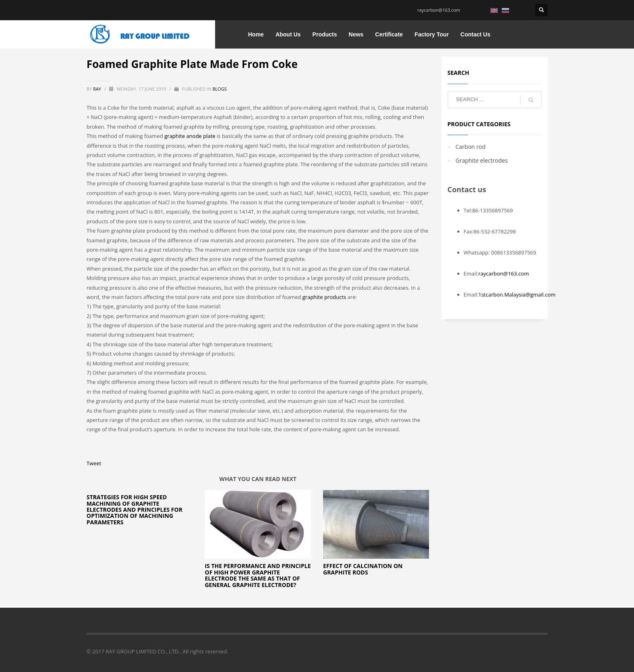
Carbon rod (471, 147)
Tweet (94, 463)
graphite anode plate (190, 136)
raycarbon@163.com (439, 10)
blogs (219, 89)
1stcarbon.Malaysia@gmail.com (517, 295)
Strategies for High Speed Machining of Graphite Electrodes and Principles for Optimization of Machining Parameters (134, 510)
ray (98, 89)
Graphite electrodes (482, 160)
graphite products (324, 297)
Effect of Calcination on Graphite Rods (363, 569)
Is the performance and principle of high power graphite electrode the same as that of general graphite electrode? (258, 575)
